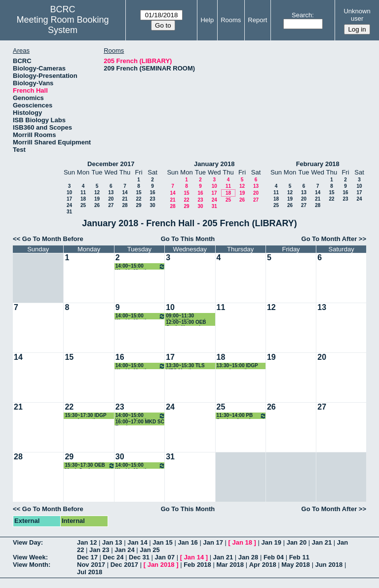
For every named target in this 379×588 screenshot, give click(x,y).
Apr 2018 (263, 565)
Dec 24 (114, 557)
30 (152, 205)
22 (138, 199)
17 (69, 199)
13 (111, 192)
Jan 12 (87, 542)
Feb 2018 (197, 565)
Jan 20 (297, 542)
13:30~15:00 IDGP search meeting (237, 366)
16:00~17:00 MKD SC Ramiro (140, 422)
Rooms (231, 20)
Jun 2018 (329, 565)
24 (69, 205)
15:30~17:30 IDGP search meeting (85, 416)
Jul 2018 (90, 572)
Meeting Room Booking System (63, 25)
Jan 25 (150, 550)
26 (97, 205)
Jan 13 (112, 542)
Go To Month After (329, 239)
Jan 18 (242, 542)
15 (138, 192)
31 (69, 212)
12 (97, 192)
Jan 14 (137, 542)
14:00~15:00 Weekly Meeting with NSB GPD (140, 266)
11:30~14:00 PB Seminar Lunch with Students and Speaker (242, 416)
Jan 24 (124, 550)
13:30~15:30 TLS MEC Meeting (185, 366)
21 (125, 199)
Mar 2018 (230, 565)
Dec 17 (87, 557)
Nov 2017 (91, 565)
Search (302, 15)
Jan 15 (162, 542)
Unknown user (357, 15)
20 (111, 199)
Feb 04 (274, 557)
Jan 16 (188, 542)
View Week (29, 557)
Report (257, 20)
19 (97, 199)
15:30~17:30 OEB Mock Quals (90, 466)
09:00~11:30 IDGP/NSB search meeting (186, 316)
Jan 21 (322, 542)
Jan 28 (248, 557)
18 (83, 199)
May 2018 (296, 565)
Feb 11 (299, 557)
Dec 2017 (124, 565)
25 (83, 205)
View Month (31, 565)
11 (83, 192)
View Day (27, 542)
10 (69, 192)
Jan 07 (165, 557)
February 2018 (318, 164)
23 (152, 199)
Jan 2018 (161, 565)
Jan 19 (271, 542)
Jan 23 (99, 550)
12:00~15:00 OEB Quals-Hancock (186, 323)
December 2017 (111, 164)
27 (111, 205)
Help (207, 20)
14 (125, 192)
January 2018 (214, 164)
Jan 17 (213, 542)
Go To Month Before (53, 239)
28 (125, 205)
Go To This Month (188, 239)
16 (152, 192)
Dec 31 (139, 557)
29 (138, 205)
